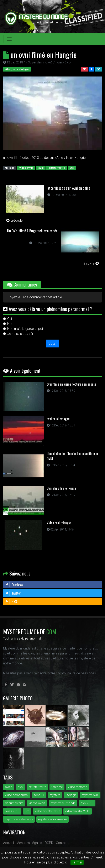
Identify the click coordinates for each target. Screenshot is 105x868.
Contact (62, 843)
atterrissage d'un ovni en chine (69, 188)
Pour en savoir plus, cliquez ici (46, 862)
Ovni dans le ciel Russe (61, 488)
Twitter (13, 593)
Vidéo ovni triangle (59, 523)
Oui (10, 319)
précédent (16, 220)
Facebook (14, 585)
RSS (11, 601)
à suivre (91, 263)
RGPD (49, 843)
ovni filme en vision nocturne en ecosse (72, 384)
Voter (52, 343)
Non (10, 324)
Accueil (8, 843)
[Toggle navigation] (9, 39)
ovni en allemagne (58, 419)
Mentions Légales (29, 843)
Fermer (77, 862)
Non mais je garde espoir (26, 329)
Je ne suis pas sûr (20, 334)
